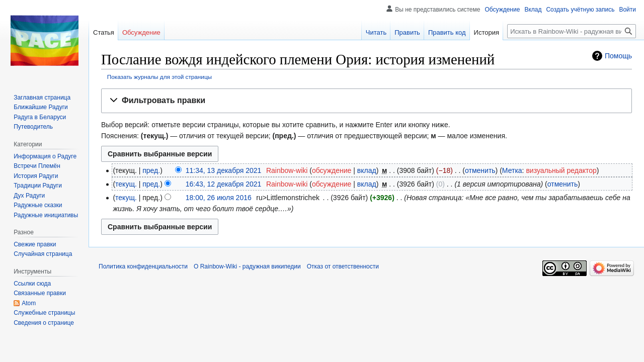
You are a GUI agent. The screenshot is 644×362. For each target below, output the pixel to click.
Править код (447, 32)
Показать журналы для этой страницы (159, 77)
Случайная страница (43, 254)
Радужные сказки (38, 205)
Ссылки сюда (32, 284)
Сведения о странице (44, 323)
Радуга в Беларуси (40, 117)
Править (407, 32)
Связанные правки (40, 293)
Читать (376, 32)
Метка (512, 170)
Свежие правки (35, 244)
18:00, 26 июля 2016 (219, 198)
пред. (151, 170)
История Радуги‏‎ (36, 176)
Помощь (618, 56)
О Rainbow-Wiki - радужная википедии (247, 266)
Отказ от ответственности (343, 266)
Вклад (533, 10)
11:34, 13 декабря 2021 (224, 170)
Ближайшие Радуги (41, 107)
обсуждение (332, 170)
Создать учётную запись (580, 10)
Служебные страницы (44, 313)
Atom (29, 303)
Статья (104, 32)
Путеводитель (33, 127)
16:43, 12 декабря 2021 (224, 184)
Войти (627, 10)
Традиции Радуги (38, 186)
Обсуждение (502, 10)
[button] (367, 101)
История (487, 32)
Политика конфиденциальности (143, 266)
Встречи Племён (37, 166)
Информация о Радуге (45, 156)
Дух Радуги (29, 196)
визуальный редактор (561, 170)
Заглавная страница (42, 98)
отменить (480, 170)
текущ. (126, 184)
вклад (367, 170)
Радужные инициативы (46, 215)
